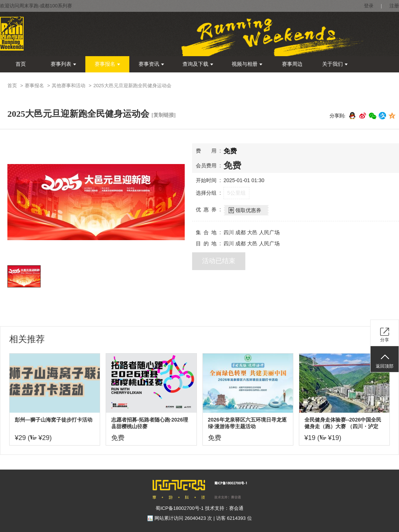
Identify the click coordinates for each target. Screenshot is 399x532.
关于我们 (335, 64)
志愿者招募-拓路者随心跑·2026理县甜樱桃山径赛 (150, 423)
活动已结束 (219, 261)
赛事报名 (107, 64)
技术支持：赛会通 (224, 508)
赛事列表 (63, 64)
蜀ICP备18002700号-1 (180, 508)
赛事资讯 (151, 64)
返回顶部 (385, 366)
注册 (394, 6)
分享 (385, 340)
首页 (21, 64)
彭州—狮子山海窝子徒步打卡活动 (54, 420)
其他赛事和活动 (69, 86)
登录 (369, 6)
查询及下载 (198, 64)
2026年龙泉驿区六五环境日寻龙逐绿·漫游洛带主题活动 (247, 423)
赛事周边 (292, 64)
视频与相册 (247, 64)
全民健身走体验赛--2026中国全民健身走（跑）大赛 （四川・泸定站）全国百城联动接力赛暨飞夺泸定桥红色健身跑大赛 (343, 423)
